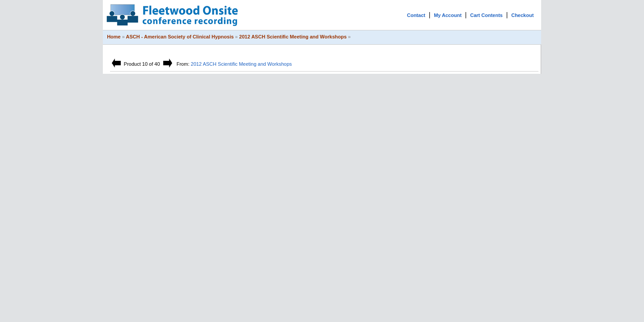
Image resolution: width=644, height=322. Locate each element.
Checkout (522, 15)
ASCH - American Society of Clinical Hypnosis (180, 37)
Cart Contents (486, 15)
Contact (416, 15)
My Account (448, 15)
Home (114, 37)
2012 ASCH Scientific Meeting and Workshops (293, 37)
